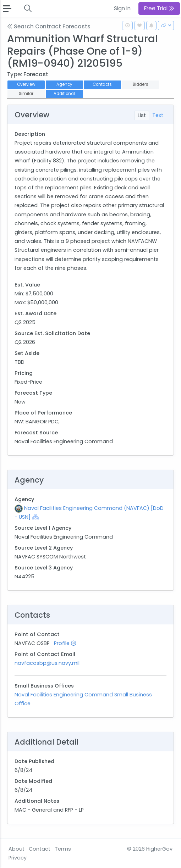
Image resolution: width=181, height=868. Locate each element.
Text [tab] (158, 115)
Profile (65, 643)
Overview (26, 84)
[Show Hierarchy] (35, 517)
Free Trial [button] (159, 8)
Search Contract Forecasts (49, 26)
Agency (64, 84)
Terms (63, 849)
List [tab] (142, 115)
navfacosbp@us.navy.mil (47, 663)
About (17, 849)
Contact (40, 849)
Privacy (18, 858)
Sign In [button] (122, 8)
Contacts (102, 84)
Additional (64, 94)
